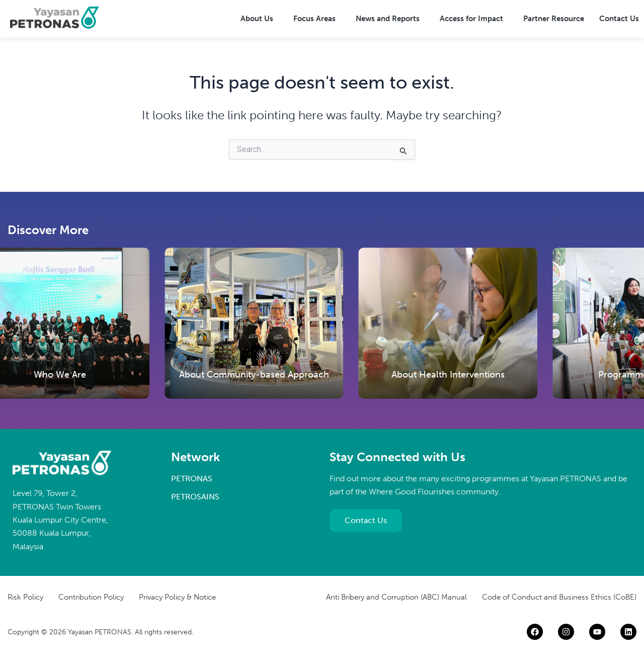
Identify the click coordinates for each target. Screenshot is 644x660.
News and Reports (388, 19)
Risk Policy (25, 597)
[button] (259, 19)
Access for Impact (471, 19)
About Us (257, 19)
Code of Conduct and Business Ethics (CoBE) (559, 597)
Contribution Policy (91, 597)
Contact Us (619, 19)
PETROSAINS (195, 497)
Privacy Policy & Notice (177, 597)
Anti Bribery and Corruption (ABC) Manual (396, 597)
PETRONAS (192, 479)
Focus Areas (314, 19)
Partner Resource (554, 19)
